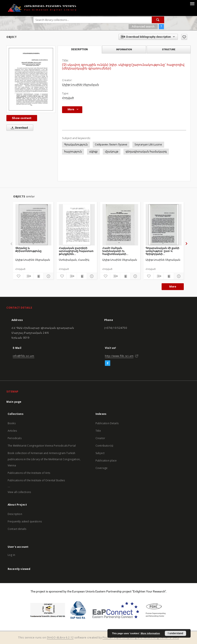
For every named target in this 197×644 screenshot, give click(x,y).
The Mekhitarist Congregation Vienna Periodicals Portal (42, 446)
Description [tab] (79, 49)
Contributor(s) (104, 446)
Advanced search (143, 26)
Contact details (17, 529)
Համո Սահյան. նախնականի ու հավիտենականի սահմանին (114, 251)
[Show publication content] (38, 276)
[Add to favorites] (184, 37)
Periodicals (15, 438)
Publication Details (107, 423)
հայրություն (73, 152)
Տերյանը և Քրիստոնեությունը (28, 249)
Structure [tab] (169, 49)
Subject (100, 453)
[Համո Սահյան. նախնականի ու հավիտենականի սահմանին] (120, 225)
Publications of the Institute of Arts (29, 473)
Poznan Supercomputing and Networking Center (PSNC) (141, 638)
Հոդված (68, 98)
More (173, 287)
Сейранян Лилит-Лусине (111, 144)
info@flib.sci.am (24, 356)
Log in (11, 555)
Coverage (101, 468)
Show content (22, 118)
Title (98, 431)
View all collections (19, 492)
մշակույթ (112, 152)
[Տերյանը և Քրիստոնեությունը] (33, 225)
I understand (175, 633)
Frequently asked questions (25, 521)
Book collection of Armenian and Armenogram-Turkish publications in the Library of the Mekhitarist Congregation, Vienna (44, 459)
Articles (12, 431)
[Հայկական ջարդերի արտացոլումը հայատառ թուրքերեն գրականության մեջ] (77, 225)
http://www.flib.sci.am (119, 356)
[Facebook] (108, 363)
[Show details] (48, 276)
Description (15, 514)
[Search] (158, 20)
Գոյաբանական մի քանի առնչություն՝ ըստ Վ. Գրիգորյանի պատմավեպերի (162, 251)
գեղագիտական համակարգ (146, 152)
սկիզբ (93, 152)
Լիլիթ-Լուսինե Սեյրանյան (80, 85)
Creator (100, 438)
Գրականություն (76, 144)
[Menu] (192, 3)
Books (12, 423)
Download (18, 128)
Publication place (106, 461)
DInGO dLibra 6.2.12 (60, 638)
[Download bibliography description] (28, 276)
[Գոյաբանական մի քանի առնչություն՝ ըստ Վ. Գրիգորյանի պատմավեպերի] (164, 225)
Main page (14, 402)
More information (150, 633)
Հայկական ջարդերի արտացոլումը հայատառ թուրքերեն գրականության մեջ (76, 251)
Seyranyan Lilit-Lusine (148, 144)
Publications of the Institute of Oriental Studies (36, 480)
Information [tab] (124, 49)
